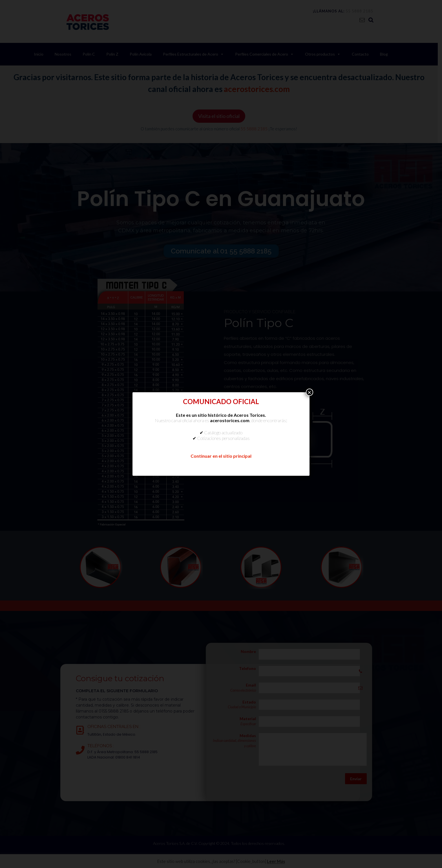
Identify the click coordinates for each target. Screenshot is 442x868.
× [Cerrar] (310, 392)
